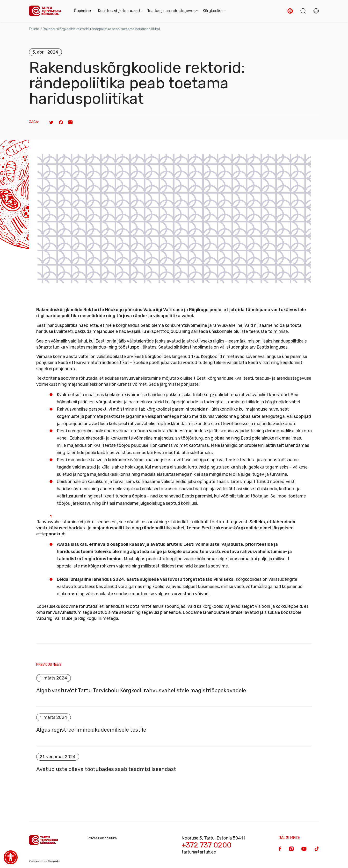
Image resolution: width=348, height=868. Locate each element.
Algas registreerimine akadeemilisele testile (91, 730)
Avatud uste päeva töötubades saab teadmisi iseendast (106, 769)
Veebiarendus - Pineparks (44, 861)
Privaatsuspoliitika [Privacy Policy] (102, 838)
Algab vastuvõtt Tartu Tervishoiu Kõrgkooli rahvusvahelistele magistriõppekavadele (142, 691)
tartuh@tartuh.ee (199, 852)
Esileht (34, 29)
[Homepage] (47, 11)
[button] (290, 11)
